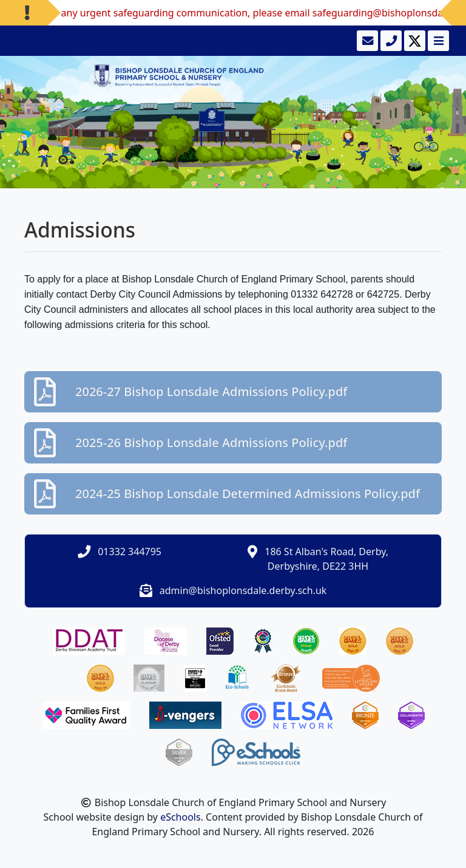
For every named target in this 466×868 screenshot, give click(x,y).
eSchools (181, 817)
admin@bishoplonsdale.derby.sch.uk (243, 590)
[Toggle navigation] (437, 41)
